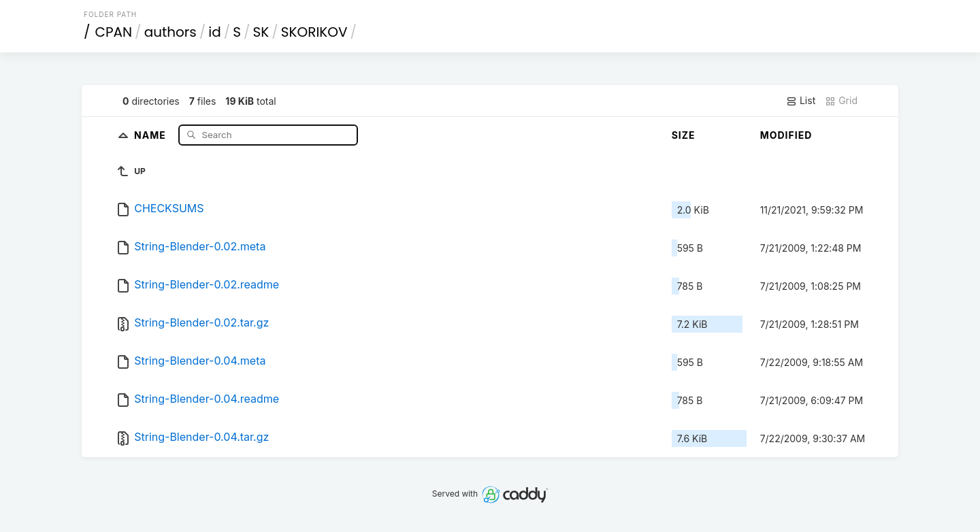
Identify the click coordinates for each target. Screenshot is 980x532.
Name (151, 134)
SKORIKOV (314, 32)
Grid (841, 101)
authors (170, 32)
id (214, 32)
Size (684, 135)
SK (261, 32)
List (801, 101)
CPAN (114, 32)
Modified (786, 135)
